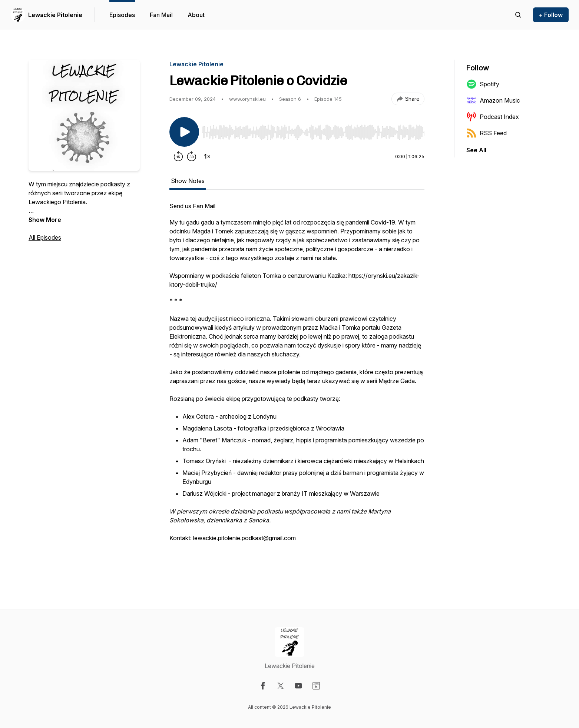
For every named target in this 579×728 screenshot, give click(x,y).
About (196, 15)
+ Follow (551, 15)
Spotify (483, 84)
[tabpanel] (297, 385)
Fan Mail (161, 15)
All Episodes (45, 237)
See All (476, 150)
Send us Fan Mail (192, 206)
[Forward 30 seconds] (192, 156)
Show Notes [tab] (188, 181)
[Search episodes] (518, 15)
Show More (45, 220)
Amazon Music (493, 100)
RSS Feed (487, 133)
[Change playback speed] (207, 156)
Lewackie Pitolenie (55, 15)
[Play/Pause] (184, 132)
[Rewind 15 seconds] (178, 156)
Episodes (122, 15)
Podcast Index (493, 117)
